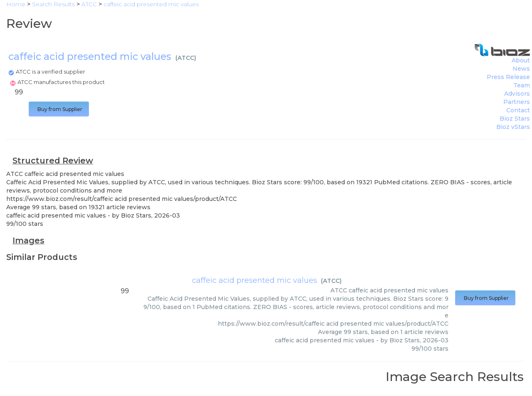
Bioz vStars (513, 127)
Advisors (517, 94)
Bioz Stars (515, 119)
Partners (517, 102)
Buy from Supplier (59, 109)
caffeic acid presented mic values (255, 280)
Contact (518, 110)
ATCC (186, 58)
